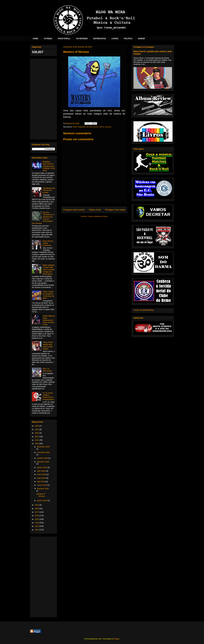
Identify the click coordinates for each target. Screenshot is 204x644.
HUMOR (141, 39)
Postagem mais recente (74, 210)
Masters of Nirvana (41, 495)
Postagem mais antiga (115, 210)
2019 (37, 505)
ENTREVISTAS (100, 39)
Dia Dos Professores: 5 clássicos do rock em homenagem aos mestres (43, 218)
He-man (89, 127)
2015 (37, 519)
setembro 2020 (43, 462)
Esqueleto (82, 127)
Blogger (117, 639)
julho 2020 (41, 471)
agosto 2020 (42, 467)
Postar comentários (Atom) (98, 216)
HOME (36, 39)
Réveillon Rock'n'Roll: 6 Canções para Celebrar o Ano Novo (49, 166)
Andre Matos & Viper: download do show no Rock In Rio (49, 320)
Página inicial (95, 210)
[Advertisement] (43, 99)
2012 (37, 530)
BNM (75, 127)
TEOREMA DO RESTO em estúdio (49, 190)
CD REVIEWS (82, 39)
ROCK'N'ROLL (64, 39)
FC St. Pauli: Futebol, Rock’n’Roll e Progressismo (48, 396)
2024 (37, 429)
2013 (37, 526)
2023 (37, 433)
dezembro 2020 (43, 447)
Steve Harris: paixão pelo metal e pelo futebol (48, 345)
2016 (37, 516)
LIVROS (115, 39)
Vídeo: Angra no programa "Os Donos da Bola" (48, 295)
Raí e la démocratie (47, 370)
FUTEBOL (48, 39)
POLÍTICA (128, 39)
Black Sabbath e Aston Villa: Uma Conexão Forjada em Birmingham (49, 270)
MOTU (102, 127)
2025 (37, 426)
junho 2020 (42, 474)
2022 (37, 437)
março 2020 (42, 485)
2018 (37, 509)
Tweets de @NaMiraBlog (144, 310)
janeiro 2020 (42, 501)
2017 (37, 512)
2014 (37, 523)
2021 (37, 440)
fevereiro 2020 (43, 489)
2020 (37, 444)
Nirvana (108, 127)
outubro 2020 (43, 458)
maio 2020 (41, 478)
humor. (96, 127)
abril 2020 (41, 482)
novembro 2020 (43, 452)
